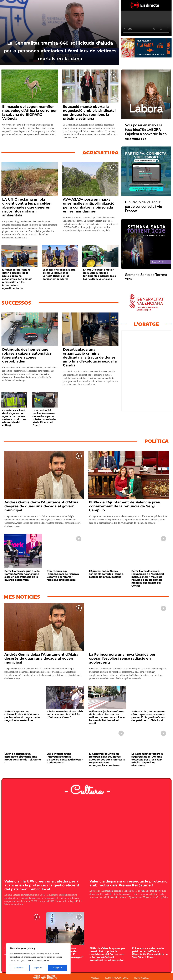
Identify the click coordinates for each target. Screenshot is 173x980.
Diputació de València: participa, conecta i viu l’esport (144, 207)
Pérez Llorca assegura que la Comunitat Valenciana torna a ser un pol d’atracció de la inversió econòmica (22, 575)
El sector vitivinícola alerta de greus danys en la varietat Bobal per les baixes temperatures (59, 274)
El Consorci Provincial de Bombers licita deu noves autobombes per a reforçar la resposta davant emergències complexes (107, 760)
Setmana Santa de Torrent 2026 (146, 277)
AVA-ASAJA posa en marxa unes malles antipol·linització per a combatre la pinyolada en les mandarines (89, 205)
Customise (19, 968)
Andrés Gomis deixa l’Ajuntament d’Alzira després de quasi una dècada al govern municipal (41, 506)
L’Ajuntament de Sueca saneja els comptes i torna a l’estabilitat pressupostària (106, 574)
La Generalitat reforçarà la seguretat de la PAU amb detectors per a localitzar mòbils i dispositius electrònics (147, 760)
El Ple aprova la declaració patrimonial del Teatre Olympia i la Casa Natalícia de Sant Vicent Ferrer (150, 953)
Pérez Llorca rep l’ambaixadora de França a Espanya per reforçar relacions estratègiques (63, 575)
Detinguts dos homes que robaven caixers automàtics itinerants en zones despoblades (27, 355)
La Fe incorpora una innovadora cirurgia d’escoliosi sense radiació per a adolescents (65, 758)
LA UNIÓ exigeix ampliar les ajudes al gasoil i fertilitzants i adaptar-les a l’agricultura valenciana (100, 274)
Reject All (38, 968)
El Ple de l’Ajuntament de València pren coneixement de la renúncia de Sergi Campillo (125, 506)
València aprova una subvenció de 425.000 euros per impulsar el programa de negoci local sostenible (22, 716)
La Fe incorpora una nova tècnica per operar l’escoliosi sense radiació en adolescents (122, 658)
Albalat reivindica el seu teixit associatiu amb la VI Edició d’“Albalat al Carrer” (65, 714)
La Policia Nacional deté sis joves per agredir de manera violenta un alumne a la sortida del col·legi (14, 418)
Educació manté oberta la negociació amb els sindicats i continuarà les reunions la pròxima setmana (90, 113)
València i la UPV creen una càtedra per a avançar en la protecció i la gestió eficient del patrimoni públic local (148, 716)
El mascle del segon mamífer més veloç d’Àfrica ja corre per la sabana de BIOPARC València (29, 113)
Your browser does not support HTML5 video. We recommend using (146, 23)
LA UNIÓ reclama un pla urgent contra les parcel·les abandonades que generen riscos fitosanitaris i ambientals (26, 207)
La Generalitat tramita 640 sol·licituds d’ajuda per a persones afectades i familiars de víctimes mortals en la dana (60, 46)
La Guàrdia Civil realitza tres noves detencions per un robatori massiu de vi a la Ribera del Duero (44, 418)
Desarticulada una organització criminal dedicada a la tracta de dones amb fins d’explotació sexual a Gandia (90, 357)
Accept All (57, 968)
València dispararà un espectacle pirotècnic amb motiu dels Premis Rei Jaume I (23, 758)
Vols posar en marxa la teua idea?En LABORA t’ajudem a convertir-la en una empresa (146, 132)
